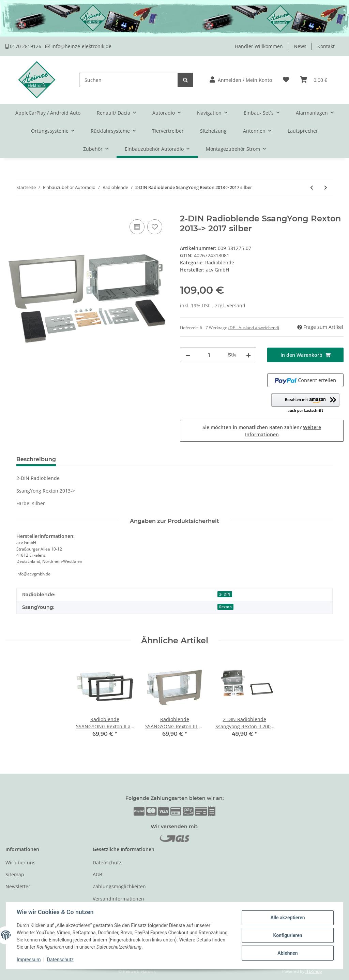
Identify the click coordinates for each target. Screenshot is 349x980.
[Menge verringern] (188, 355)
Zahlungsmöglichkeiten (119, 886)
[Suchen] (128, 80)
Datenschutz (107, 862)
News (300, 46)
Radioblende (220, 262)
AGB (97, 874)
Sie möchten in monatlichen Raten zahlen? (262, 431)
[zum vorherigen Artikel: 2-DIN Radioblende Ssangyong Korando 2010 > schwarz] (312, 187)
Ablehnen (287, 953)
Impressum (29, 960)
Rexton (225, 607)
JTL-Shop (314, 971)
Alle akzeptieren (287, 918)
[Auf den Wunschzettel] (155, 227)
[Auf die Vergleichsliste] (137, 227)
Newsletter (18, 886)
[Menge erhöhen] (248, 355)
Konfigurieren (287, 935)
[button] (241, 80)
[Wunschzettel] (286, 80)
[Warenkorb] (314, 80)
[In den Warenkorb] (11, 210)
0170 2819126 (23, 46)
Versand (236, 305)
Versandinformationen (118, 899)
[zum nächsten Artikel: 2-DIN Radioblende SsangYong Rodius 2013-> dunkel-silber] (326, 187)
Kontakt (326, 46)
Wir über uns (20, 862)
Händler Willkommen (259, 46)
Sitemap (15, 874)
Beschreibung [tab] (36, 459)
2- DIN (225, 594)
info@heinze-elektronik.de (78, 46)
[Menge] (209, 355)
